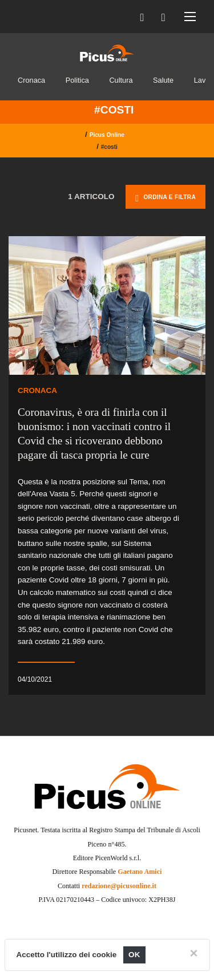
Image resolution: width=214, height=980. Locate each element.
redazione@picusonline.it (119, 886)
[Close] (193, 953)
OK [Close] (134, 955)
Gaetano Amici (140, 872)
